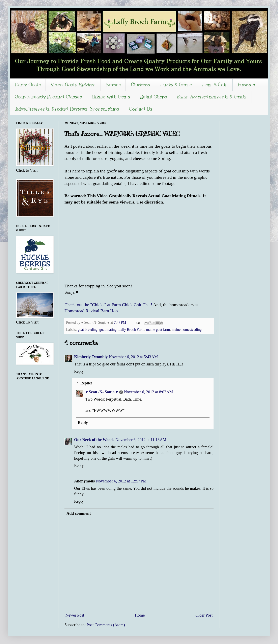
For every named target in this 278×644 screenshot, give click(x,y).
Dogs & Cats (215, 85)
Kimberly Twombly (91, 357)
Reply (79, 371)
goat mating (108, 330)
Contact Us (141, 109)
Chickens (140, 85)
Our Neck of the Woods (94, 440)
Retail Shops (154, 97)
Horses (113, 85)
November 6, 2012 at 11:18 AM (141, 440)
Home (140, 615)
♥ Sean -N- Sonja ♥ (102, 392)
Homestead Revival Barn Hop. (92, 311)
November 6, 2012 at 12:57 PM (121, 481)
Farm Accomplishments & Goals (212, 97)
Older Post (204, 615)
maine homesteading (187, 330)
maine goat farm (158, 330)
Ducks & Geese (176, 85)
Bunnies (246, 85)
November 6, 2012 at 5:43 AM (133, 357)
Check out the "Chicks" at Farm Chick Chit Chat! (108, 305)
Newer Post (75, 615)
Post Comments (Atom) (106, 625)
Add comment (79, 513)
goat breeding (87, 330)
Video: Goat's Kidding (73, 85)
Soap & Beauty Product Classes (48, 97)
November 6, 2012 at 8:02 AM (149, 392)
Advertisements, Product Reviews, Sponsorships (67, 109)
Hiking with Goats (111, 97)
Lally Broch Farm (131, 330)
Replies (86, 383)
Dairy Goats (28, 85)
